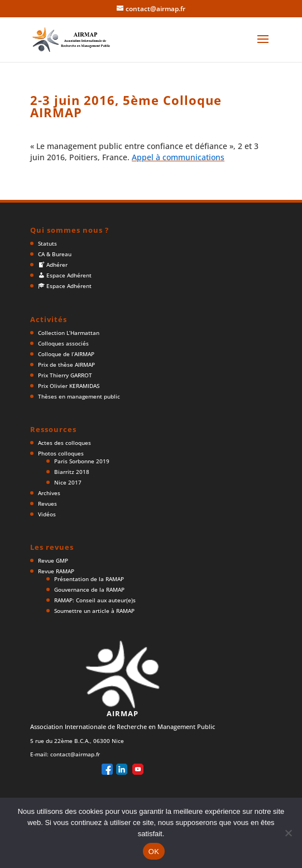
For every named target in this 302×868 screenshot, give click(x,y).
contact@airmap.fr (75, 754)
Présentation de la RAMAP (89, 579)
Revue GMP (53, 560)
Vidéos (47, 514)
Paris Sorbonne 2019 (82, 461)
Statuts (47, 243)
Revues (47, 503)
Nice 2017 (68, 482)
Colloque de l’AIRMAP (66, 354)
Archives (49, 493)
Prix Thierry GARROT (65, 375)
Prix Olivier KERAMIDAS (69, 386)
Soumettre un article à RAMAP (94, 611)
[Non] (288, 833)
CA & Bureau (55, 254)
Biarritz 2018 (72, 472)
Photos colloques (61, 453)
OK (154, 852)
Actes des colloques (64, 443)
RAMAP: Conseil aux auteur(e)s (95, 600)
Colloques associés (63, 343)
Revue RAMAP (56, 571)
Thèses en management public (79, 396)
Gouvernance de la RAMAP (89, 589)
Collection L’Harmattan (69, 333)
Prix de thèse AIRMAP (66, 365)
